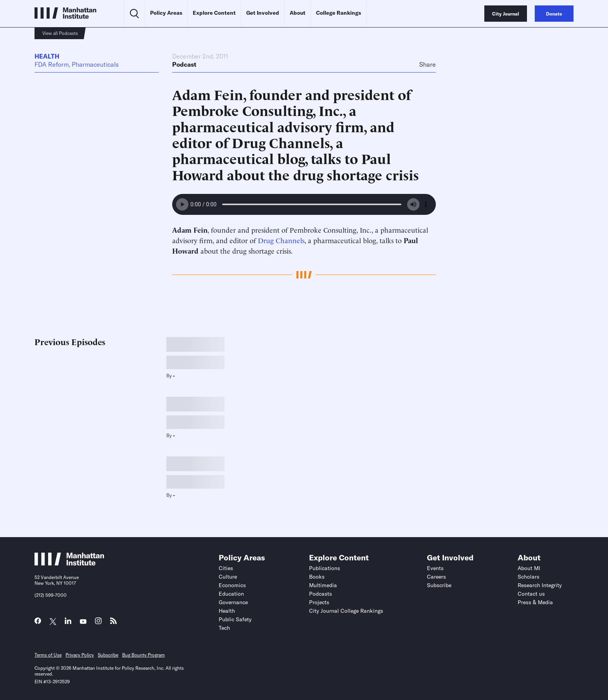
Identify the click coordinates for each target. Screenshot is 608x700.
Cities (226, 568)
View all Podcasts (60, 33)
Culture (228, 577)
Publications (325, 568)
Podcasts (320, 594)
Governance (233, 602)
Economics (232, 585)
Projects (319, 602)
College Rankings (339, 13)
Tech (224, 628)
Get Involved (263, 13)
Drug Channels (281, 240)
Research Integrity (540, 585)
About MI (529, 568)
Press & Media (535, 602)
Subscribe (439, 585)
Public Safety (235, 619)
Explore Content (214, 13)
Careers (436, 577)
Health (47, 56)
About (298, 13)
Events (435, 568)
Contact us (531, 594)
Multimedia (323, 585)
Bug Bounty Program (143, 655)
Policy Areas (166, 13)
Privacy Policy (80, 655)
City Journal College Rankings (346, 611)
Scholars (529, 577)
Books (317, 577)
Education (231, 594)
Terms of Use (48, 655)
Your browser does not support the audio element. (304, 204)
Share (427, 64)
